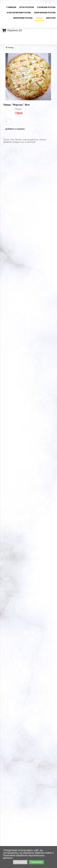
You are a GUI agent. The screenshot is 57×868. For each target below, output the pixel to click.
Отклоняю (20, 862)
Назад (10, 47)
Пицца (39, 18)
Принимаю (36, 862)
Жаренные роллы (23, 18)
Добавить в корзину (15, 82)
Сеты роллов (27, 7)
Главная (11, 7)
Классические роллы (19, 13)
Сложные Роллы (46, 7)
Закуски (51, 18)
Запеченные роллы (45, 13)
